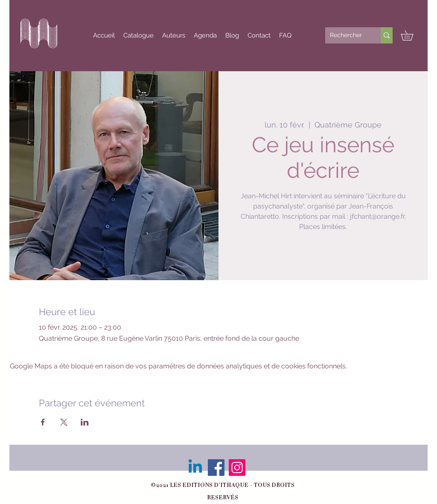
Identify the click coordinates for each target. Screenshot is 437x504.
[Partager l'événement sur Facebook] (43, 422)
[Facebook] (216, 468)
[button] (412, 35)
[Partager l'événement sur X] (64, 422)
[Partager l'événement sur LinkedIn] (85, 422)
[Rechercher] (346, 35)
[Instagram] (237, 468)
